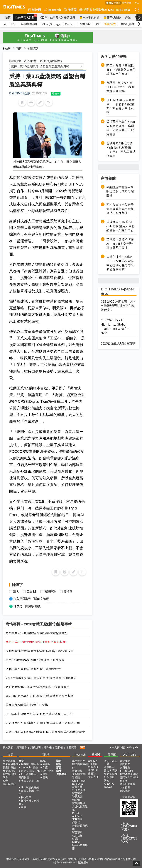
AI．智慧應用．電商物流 (29, 776)
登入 (137, 3)
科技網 (34, 10)
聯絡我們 (125, 791)
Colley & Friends (93, 762)
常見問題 (71, 747)
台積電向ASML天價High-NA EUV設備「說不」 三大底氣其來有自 (121, 150)
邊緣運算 (77, 771)
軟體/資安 (110, 24)
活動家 (86, 10)
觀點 (59, 764)
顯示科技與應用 (80, 847)
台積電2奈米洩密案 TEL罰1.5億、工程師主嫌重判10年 (121, 87)
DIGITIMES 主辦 (111, 762)
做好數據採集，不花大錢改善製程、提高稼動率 (38, 687)
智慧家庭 (77, 797)
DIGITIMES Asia (117, 10)
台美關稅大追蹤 (26, 17)
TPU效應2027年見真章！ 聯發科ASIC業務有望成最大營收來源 (120, 106)
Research (52, 10)
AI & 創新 (109, 777)
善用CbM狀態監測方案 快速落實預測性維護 (35, 660)
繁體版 (110, 3)
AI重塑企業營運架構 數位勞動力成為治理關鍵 (120, 191)
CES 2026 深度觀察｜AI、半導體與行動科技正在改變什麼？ (119, 306)
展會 (5, 777)
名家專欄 (93, 767)
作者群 (92, 773)
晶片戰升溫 (9, 761)
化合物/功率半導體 (79, 776)
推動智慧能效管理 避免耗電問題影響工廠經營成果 (40, 651)
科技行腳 (93, 770)
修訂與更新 (9, 784)
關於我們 (8, 747)
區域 (43, 761)
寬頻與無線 (79, 803)
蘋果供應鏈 (112, 17)
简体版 (117, 3)
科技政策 (26, 797)
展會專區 (61, 774)
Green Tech (79, 781)
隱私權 (59, 747)
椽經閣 (70, 10)
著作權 (48, 747)
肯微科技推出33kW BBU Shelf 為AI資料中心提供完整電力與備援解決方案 (120, 263)
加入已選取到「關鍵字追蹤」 (33, 599)
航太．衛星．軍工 (29, 782)
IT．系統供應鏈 (30, 787)
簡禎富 (68, 592)
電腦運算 (77, 819)
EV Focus (78, 784)
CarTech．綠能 (30, 768)
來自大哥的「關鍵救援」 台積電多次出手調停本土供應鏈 (121, 69)
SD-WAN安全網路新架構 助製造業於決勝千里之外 (39, 714)
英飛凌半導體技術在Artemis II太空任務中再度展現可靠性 (121, 244)
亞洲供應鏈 (79, 790)
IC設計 (76, 839)
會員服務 (125, 768)
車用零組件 (79, 761)
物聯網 (76, 800)
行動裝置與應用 (80, 827)
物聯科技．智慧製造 (29, 802)
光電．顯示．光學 (29, 792)
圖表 (23, 807)
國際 (45, 774)
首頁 (8, 17)
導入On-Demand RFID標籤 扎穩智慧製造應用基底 (40, 696)
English (133, 747)
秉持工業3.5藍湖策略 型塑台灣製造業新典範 (36, 642)
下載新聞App (127, 797)
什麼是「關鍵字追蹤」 (28, 606)
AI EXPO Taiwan (109, 785)
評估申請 (126, 3)
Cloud (76, 813)
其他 (106, 780)
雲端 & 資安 (111, 770)
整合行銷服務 (128, 784)
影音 (98, 10)
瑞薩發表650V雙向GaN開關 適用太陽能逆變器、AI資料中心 (120, 226)
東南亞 (46, 764)
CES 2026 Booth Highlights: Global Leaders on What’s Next (115, 327)
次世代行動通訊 (80, 808)
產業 (128, 17)
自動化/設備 (127, 24)
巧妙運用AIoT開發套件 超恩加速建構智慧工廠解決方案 (43, 723)
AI (5, 24)
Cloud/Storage (51, 24)
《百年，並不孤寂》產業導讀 (57, 17)
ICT (98, 24)
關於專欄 (93, 777)
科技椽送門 (9, 774)
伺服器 (76, 822)
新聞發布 (22, 747)
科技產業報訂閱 (129, 774)
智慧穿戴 (77, 832)
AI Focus (77, 816)
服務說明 (35, 747)
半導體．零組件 (30, 764)
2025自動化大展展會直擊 (118, 343)
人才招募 (125, 787)
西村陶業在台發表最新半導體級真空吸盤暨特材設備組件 (120, 209)
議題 (59, 761)
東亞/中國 (48, 771)
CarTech (70, 24)
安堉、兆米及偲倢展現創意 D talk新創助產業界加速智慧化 (45, 732)
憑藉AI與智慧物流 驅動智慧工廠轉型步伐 (33, 669)
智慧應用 (85, 24)
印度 (45, 768)
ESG (14, 24)
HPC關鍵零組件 (80, 766)
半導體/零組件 (29, 24)
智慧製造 (50, 592)
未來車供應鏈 (89, 17)
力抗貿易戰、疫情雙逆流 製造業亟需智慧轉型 (37, 633)
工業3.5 (32, 592)
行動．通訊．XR (30, 771)
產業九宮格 (9, 771)
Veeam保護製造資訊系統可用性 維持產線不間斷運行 (41, 678)
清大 (16, 592)
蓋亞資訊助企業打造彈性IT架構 (27, 705)
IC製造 (76, 842)
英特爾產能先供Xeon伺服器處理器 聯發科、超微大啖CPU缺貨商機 (121, 128)
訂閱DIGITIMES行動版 (129, 779)
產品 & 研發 (111, 774)
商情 (19, 48)
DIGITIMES (130, 755)
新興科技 (77, 787)
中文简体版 (118, 747)
